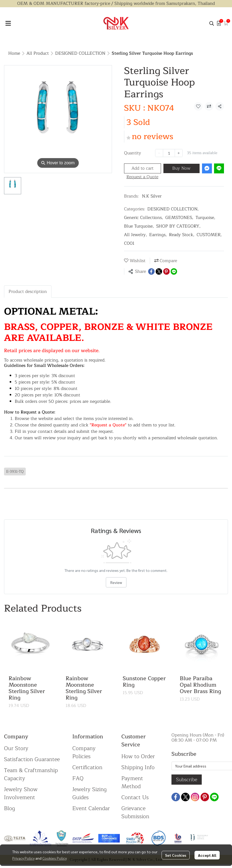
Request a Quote (142, 177)
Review (116, 582)
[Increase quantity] (179, 153)
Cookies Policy (55, 858)
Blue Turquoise (139, 226)
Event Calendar (91, 808)
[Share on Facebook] (151, 271)
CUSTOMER (209, 235)
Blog (10, 808)
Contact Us (135, 797)
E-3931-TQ (15, 472)
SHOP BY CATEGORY (178, 226)
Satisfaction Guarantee (32, 759)
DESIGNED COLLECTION (80, 53)
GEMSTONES (179, 218)
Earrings (158, 235)
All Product (38, 53)
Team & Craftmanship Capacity (31, 774)
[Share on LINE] (174, 271)
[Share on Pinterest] (166, 271)
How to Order (138, 756)
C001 (129, 243)
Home (14, 53)
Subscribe (187, 780)
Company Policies (84, 752)
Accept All (207, 855)
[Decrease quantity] (159, 153)
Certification (87, 767)
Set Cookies (176, 855)
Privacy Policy (23, 858)
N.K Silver (152, 196)
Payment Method (132, 782)
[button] (212, 23)
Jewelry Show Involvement (21, 793)
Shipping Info (138, 767)
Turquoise (205, 218)
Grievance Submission (135, 812)
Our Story (16, 748)
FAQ (78, 778)
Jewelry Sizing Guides (89, 793)
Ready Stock (182, 235)
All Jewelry (136, 235)
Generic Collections (144, 218)
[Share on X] (159, 271)
